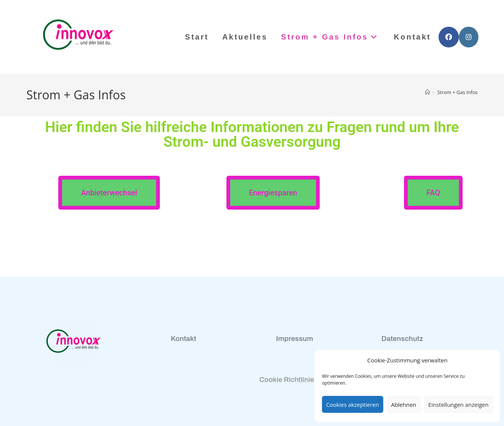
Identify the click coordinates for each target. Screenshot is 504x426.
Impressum (295, 339)
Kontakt (184, 339)
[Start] (427, 92)
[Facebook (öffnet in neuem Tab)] (449, 37)
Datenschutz (402, 339)
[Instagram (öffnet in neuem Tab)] (469, 37)
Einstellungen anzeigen (458, 405)
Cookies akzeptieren (353, 405)
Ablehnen (404, 405)
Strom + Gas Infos (458, 92)
